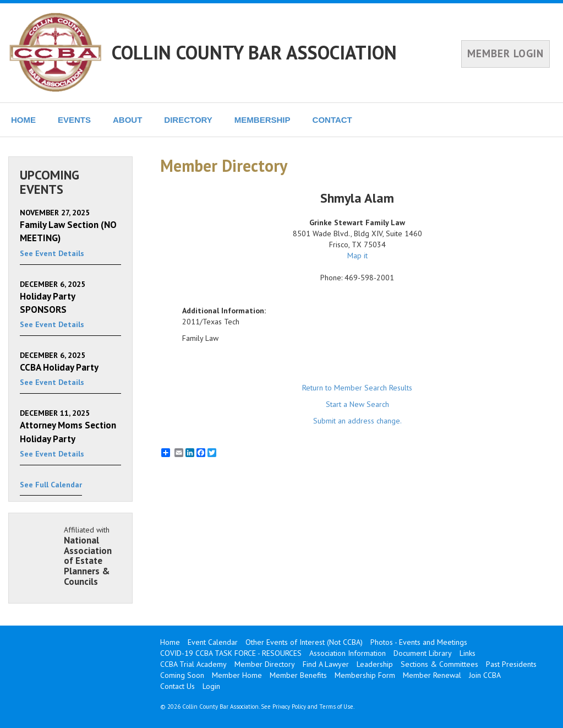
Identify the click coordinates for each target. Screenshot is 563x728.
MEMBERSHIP (263, 120)
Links (468, 653)
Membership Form (365, 675)
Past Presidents (511, 664)
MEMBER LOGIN (505, 53)
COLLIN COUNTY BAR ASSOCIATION (254, 52)
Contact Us (177, 686)
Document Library (423, 653)
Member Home (237, 675)
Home (170, 642)
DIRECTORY (188, 120)
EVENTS (74, 120)
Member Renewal (432, 675)
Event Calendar (213, 642)
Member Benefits (298, 675)
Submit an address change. (357, 421)
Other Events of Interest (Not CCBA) (304, 642)
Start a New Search (357, 404)
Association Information (348, 653)
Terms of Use (336, 707)
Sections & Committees (439, 664)
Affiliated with (92, 556)
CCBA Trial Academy (193, 664)
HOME (23, 120)
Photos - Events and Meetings (419, 642)
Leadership (375, 664)
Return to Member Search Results (357, 388)
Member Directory (265, 664)
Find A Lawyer (326, 664)
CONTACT (332, 120)
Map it (357, 256)
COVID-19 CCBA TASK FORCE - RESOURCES (231, 653)
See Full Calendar (51, 485)
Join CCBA (485, 675)
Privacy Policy (289, 707)
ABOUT (127, 120)
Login (211, 686)
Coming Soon (182, 675)
